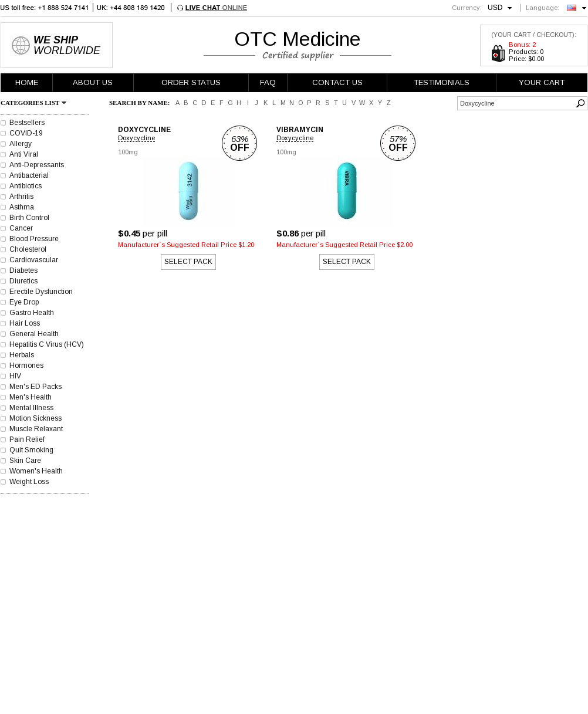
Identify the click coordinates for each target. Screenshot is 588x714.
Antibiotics (26, 186)
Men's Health (31, 397)
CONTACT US (337, 82)
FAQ (268, 82)
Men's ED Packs (36, 387)
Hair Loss (25, 323)
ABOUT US (93, 82)
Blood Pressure (34, 239)
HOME (27, 82)
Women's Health (36, 471)
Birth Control (29, 218)
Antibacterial (29, 175)
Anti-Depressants (37, 165)
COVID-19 (26, 133)
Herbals (22, 355)
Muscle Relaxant (36, 429)
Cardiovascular (34, 260)
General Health (34, 334)
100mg (128, 152)
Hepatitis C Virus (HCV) (47, 344)
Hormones (26, 366)
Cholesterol (28, 249)
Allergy (21, 144)
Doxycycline (136, 138)
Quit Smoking (31, 450)
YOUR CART (542, 82)
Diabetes (23, 270)
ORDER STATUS (191, 82)
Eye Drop (24, 302)
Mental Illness (31, 408)
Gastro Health (32, 313)
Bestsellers (27, 123)
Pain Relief (27, 439)
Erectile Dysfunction (41, 292)
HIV (15, 376)
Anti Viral (24, 154)
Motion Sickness (36, 418)
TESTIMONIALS (442, 82)
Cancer (21, 228)
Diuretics (23, 281)
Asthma (22, 207)
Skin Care (25, 461)
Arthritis (21, 197)
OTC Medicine (298, 39)
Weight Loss (29, 482)
